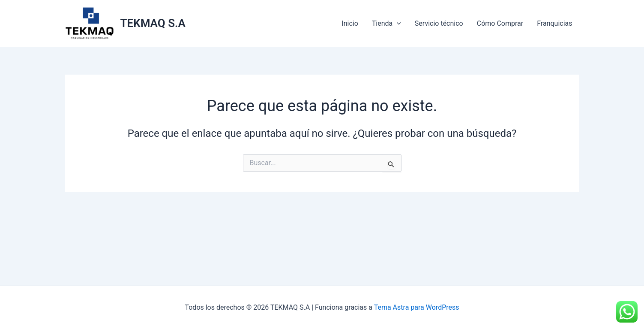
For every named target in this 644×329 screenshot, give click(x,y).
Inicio (350, 23)
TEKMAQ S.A (153, 23)
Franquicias (554, 23)
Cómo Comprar (500, 23)
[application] (397, 24)
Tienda (386, 24)
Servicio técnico (439, 23)
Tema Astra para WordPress (417, 307)
